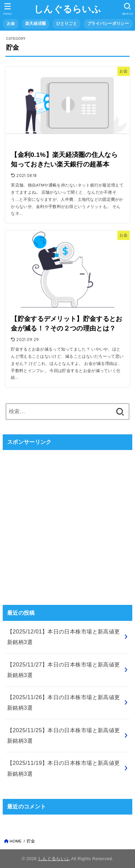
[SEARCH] (127, 9)
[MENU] (8, 9)
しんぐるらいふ (67, 9)
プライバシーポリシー (108, 23)
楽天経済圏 (35, 23)
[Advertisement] (67, 523)
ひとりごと (67, 23)
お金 (11, 23)
